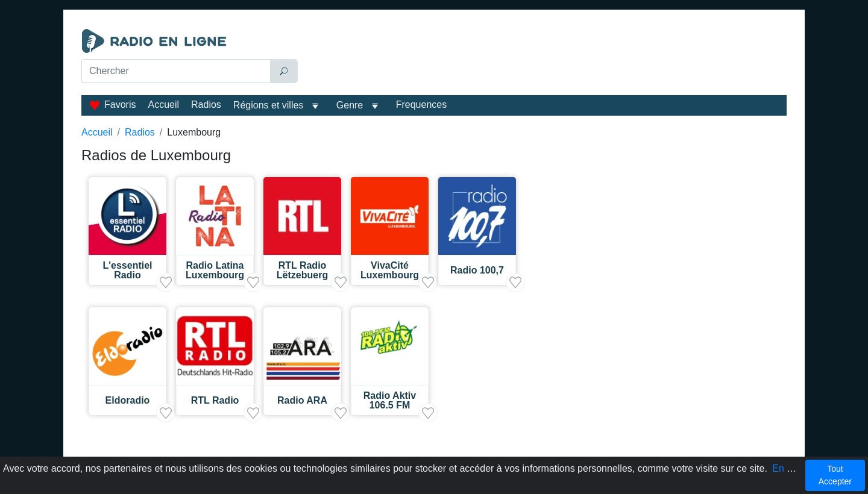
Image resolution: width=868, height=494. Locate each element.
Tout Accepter (835, 475)
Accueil (163, 105)
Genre (350, 105)
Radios (206, 105)
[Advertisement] (545, 59)
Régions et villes (269, 105)
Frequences (422, 105)
